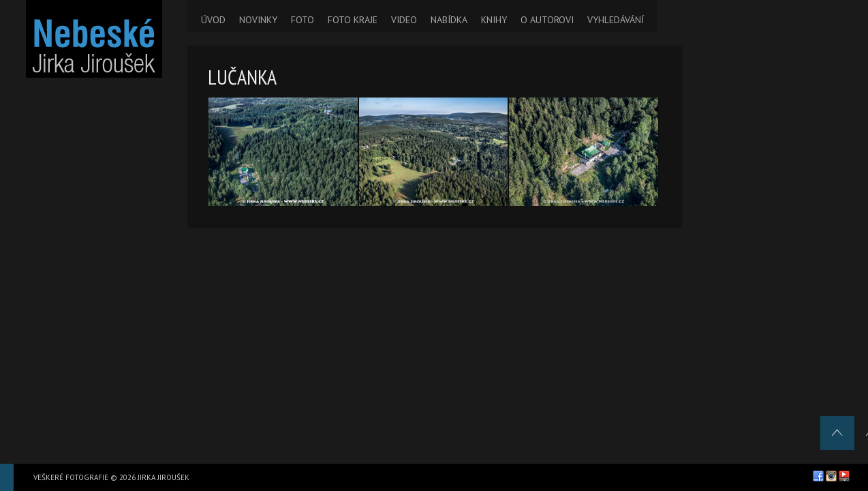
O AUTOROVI (547, 20)
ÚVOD (213, 20)
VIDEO (404, 20)
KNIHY (494, 20)
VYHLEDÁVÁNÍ (616, 20)
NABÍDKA (449, 20)
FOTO (303, 20)
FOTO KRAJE (353, 20)
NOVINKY (258, 20)
